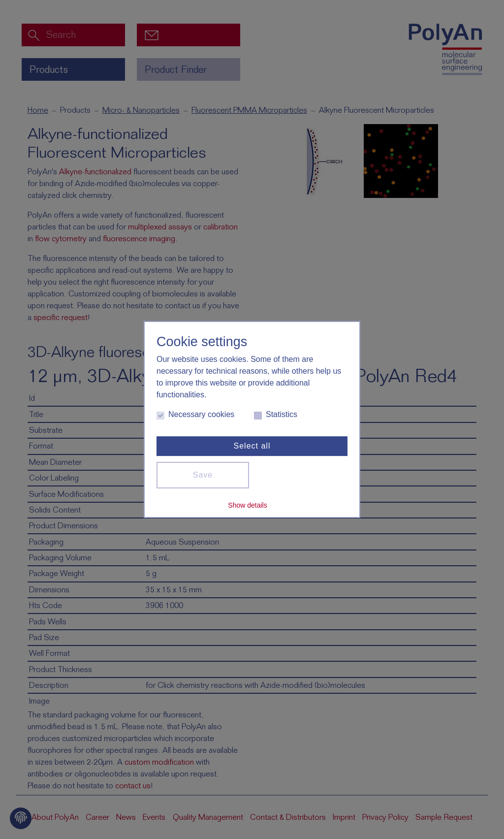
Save (203, 475)
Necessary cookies (195, 415)
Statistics (276, 415)
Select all (252, 446)
